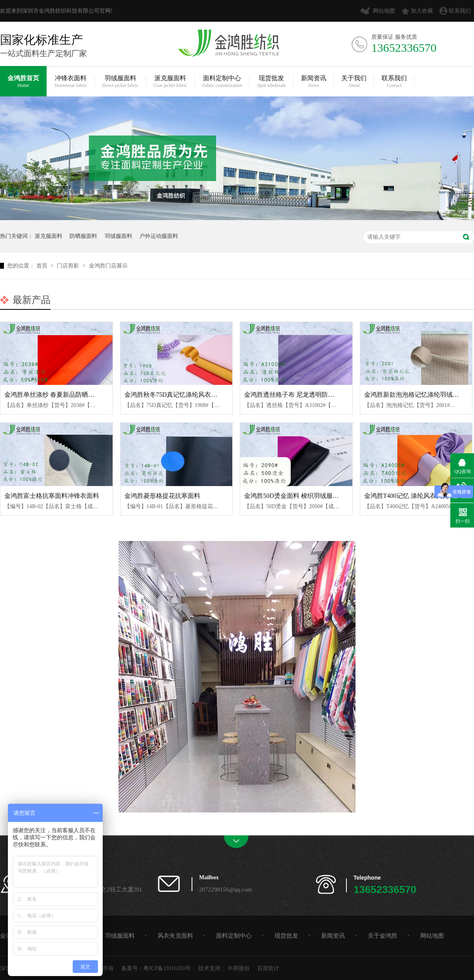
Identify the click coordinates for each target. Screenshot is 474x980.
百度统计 (268, 968)
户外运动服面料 (159, 236)
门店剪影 (69, 266)
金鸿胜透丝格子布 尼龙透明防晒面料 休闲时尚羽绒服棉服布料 (331, 395)
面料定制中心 (222, 82)
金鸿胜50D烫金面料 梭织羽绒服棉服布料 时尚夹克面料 (321, 496)
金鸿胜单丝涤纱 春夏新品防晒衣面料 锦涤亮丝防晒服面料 (85, 395)
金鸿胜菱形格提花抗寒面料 (162, 496)
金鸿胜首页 (23, 82)
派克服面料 (170, 82)
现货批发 (272, 82)
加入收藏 (422, 11)
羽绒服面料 (120, 82)
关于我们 (354, 82)
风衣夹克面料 (175, 936)
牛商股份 (239, 968)
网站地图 (384, 11)
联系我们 (460, 11)
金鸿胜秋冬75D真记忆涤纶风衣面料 (174, 395)
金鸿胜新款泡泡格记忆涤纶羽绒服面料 (418, 395)
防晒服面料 (83, 236)
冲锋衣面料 (71, 82)
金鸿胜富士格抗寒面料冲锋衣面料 (52, 496)
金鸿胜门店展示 (108, 266)
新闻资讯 (314, 82)
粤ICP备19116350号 (167, 968)
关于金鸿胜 (383, 936)
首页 (43, 266)
